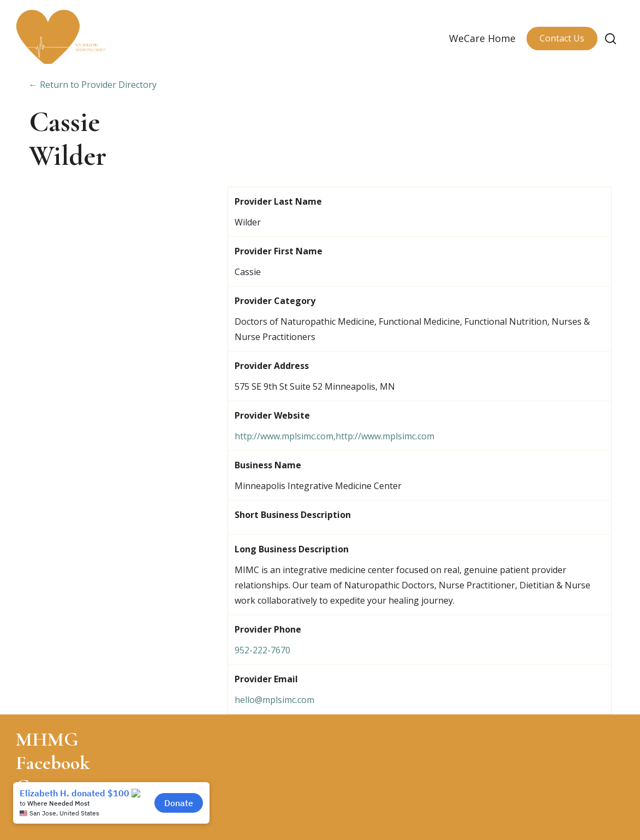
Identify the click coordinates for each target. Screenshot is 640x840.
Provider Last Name (278, 201)
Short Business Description (293, 515)
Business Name (268, 465)
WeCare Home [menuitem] (482, 38)
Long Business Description (292, 549)
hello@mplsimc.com (274, 700)
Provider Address (272, 366)
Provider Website (272, 415)
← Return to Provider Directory (93, 85)
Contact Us (562, 38)
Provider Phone (268, 629)
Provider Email (266, 679)
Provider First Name (279, 251)
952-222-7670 (262, 650)
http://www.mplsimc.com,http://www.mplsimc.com (334, 436)
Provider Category (275, 301)
